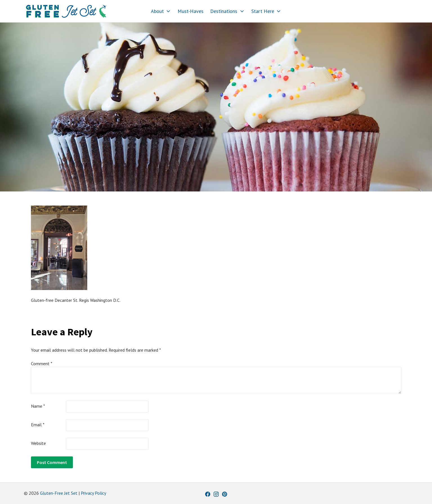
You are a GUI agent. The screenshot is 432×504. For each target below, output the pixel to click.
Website (38, 443)
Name (38, 406)
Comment (42, 363)
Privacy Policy (93, 493)
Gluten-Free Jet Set (59, 493)
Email (38, 425)
